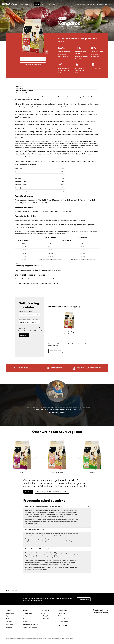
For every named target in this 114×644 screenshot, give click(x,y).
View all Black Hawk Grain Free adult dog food (52, 492)
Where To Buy (27, 621)
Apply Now (61, 616)
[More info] (40, 328)
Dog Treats (9, 621)
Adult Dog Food (10, 613)
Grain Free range (35, 536)
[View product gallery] (46, 52)
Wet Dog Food (10, 619)
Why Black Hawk (27, 4)
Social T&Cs (27, 630)
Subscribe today (84, 599)
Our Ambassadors (63, 621)
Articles (43, 613)
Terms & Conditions (69, 638)
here (59, 270)
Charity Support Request (30, 627)
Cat (44, 4)
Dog (37, 4)
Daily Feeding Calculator (33, 64)
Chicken (92, 472)
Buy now (33, 59)
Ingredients (20, 88)
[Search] (110, 4)
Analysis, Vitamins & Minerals (25, 91)
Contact (91, 4)
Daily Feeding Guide (22, 93)
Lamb (22, 472)
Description (20, 86)
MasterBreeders (80, 4)
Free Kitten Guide (45, 619)
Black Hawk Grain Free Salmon (33, 519)
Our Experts (26, 619)
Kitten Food (9, 627)
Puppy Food (9, 616)
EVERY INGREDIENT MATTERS (27, 369)
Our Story (55, 369)
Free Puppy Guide (46, 616)
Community (53, 4)
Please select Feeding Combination (28, 319)
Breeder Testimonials (64, 619)
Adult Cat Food (10, 624)
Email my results (56, 351)
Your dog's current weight (25, 311)
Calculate (24, 335)
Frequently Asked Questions (31, 624)
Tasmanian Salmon (57, 472)
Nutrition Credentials (85, 369)
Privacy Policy (61, 638)
